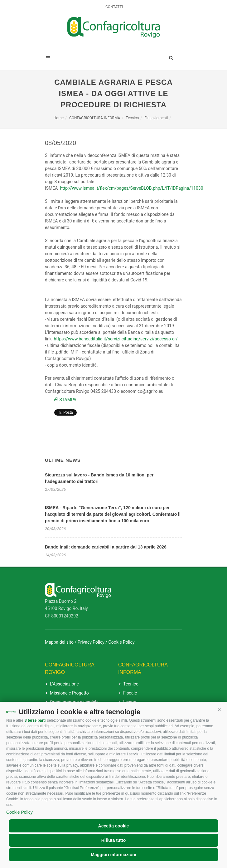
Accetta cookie (114, 826)
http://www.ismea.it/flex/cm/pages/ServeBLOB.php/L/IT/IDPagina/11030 (131, 188)
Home (59, 118)
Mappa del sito (59, 642)
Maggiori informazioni (113, 855)
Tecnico (132, 118)
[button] (219, 710)
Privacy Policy (91, 642)
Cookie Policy (19, 812)
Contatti (114, 7)
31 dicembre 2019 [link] (156, 326)
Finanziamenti (156, 118)
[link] (131, 188)
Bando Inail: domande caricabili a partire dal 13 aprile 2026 (106, 547)
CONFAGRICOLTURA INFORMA (95, 118)
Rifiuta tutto (114, 840)
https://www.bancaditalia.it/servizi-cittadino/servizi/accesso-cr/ (116, 339)
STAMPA (65, 400)
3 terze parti (35, 720)
